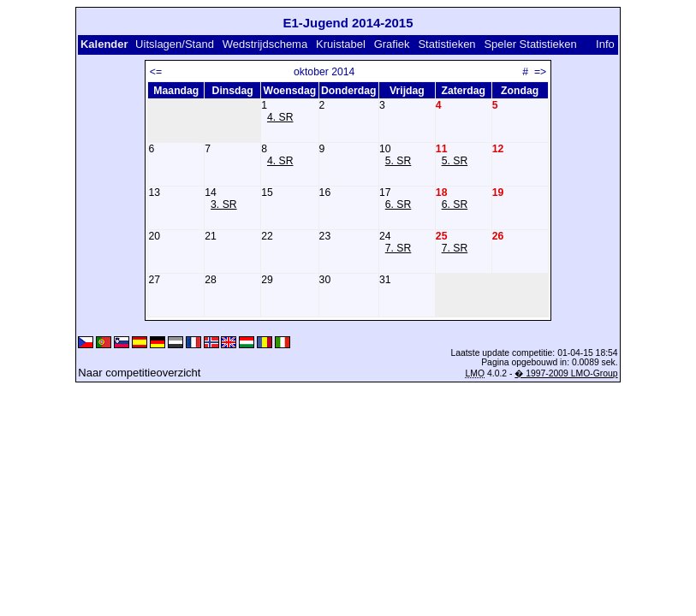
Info (605, 44)
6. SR (399, 204)
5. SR (399, 161)
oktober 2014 (324, 72)
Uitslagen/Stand (175, 44)
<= (156, 72)
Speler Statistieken (530, 44)
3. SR (224, 204)
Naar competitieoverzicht (139, 373)
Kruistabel (341, 44)
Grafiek (392, 44)
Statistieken (446, 44)
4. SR (280, 117)
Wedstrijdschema (265, 44)
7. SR (399, 248)
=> (540, 72)
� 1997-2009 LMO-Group (566, 373)
